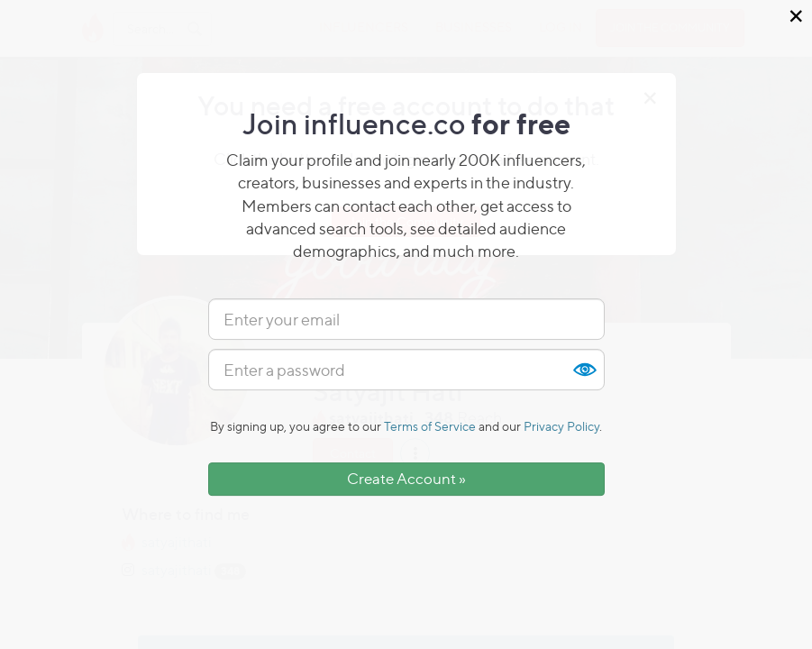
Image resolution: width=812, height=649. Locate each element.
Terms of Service (430, 426)
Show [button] (584, 370)
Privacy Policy (561, 426)
